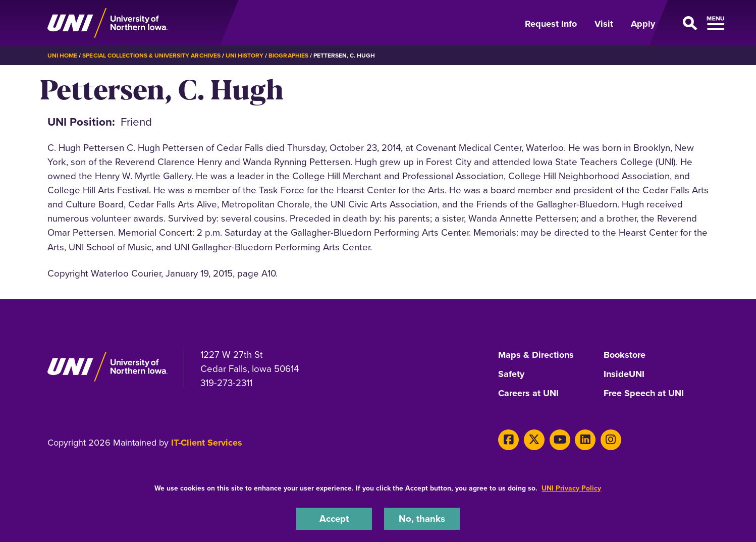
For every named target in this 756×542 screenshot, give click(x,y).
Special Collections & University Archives (151, 56)
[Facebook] (508, 440)
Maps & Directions (536, 355)
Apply (643, 24)
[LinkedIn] (585, 440)
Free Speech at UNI (644, 394)
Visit (604, 24)
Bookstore (625, 355)
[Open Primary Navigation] (688, 23)
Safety (511, 374)
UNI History (245, 56)
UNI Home (62, 56)
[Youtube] (560, 440)
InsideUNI (624, 374)
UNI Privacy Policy (571, 488)
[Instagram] (611, 440)
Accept (334, 519)
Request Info (551, 24)
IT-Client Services (207, 443)
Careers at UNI (528, 394)
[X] (534, 440)
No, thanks (422, 519)
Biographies (288, 56)
